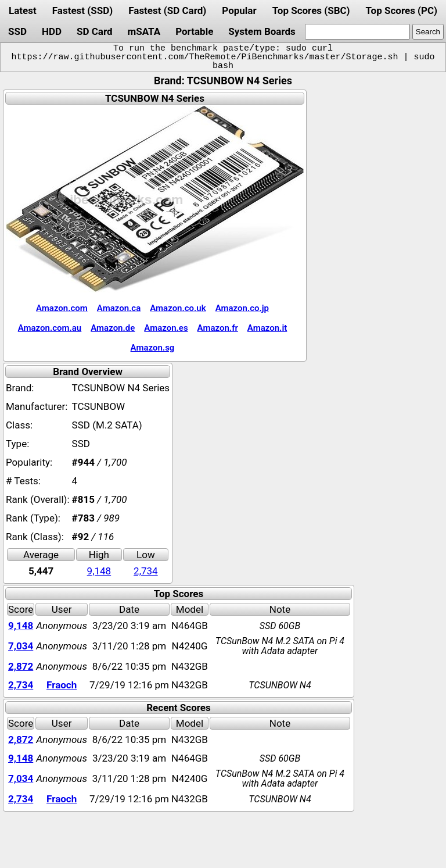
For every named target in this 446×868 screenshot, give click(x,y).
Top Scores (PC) (401, 10)
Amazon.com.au (50, 328)
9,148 (99, 571)
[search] (357, 32)
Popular (239, 10)
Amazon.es (166, 328)
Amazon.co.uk (178, 308)
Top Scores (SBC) (311, 10)
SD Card (95, 31)
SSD (17, 31)
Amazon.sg (153, 348)
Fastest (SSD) (82, 10)
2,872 (21, 666)
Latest (23, 10)
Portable (194, 31)
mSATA (144, 31)
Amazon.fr (218, 328)
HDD (52, 31)
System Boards (262, 31)
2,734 (146, 571)
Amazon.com (62, 308)
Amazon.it (267, 328)
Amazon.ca (119, 308)
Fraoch (62, 685)
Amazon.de (113, 328)
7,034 (21, 646)
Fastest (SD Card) (167, 10)
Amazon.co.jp (242, 308)
